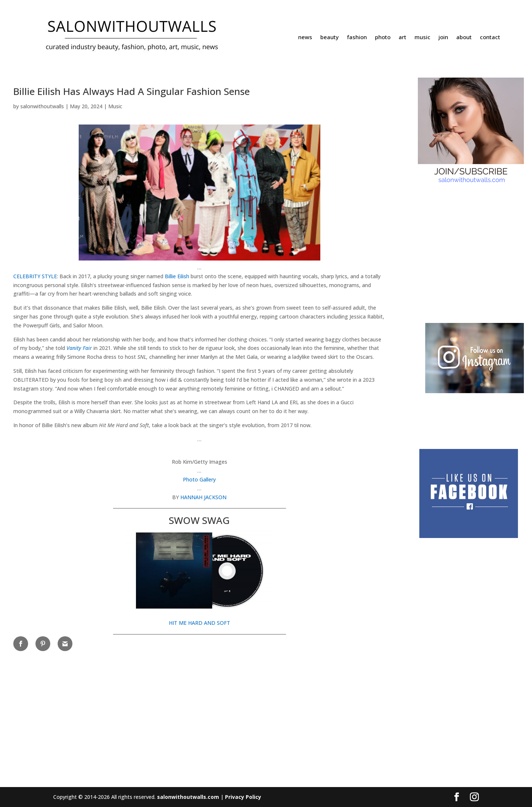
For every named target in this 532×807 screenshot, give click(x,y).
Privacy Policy (243, 797)
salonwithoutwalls (42, 106)
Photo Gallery (199, 479)
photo (383, 38)
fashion (357, 38)
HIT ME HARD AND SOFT (199, 623)
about (464, 38)
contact (490, 38)
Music (115, 106)
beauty (330, 38)
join (443, 38)
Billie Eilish (177, 276)
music (422, 38)
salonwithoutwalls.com (188, 797)
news (305, 38)
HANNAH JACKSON (203, 497)
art (403, 38)
